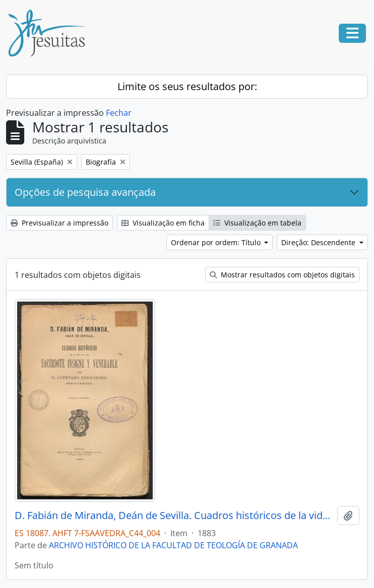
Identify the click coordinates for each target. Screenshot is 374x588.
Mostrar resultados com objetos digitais (282, 275)
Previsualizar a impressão (59, 223)
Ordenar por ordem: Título (217, 242)
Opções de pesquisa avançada (85, 192)
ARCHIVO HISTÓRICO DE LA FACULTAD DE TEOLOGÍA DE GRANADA (173, 545)
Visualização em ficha (163, 223)
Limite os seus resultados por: (187, 86)
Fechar (119, 113)
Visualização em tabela (257, 223)
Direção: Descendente (319, 242)
